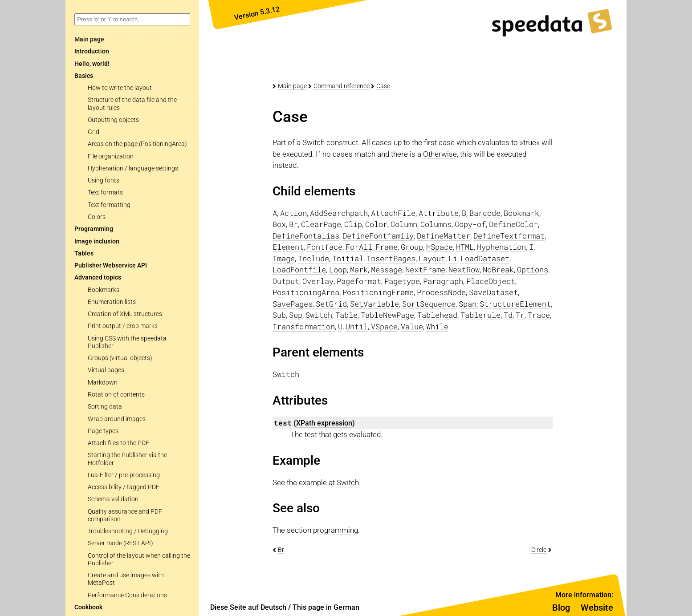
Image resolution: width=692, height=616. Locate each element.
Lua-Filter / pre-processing (124, 475)
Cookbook (88, 607)
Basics (84, 76)
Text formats (105, 192)
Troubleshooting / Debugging (128, 531)
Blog (561, 608)
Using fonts (104, 180)
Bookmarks (104, 290)
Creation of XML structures (125, 314)
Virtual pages (106, 370)
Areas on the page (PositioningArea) (137, 144)
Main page (292, 86)
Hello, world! (92, 64)
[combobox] (132, 19)
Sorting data (105, 407)
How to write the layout (120, 88)
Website (597, 608)
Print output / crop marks (123, 326)
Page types (103, 431)
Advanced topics (98, 278)
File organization (111, 156)
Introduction (92, 51)
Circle (539, 550)
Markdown (103, 383)
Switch (313, 142)
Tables (84, 253)
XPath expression (324, 423)
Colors (97, 217)
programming (336, 530)
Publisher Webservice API (111, 265)
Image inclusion (97, 241)
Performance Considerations (127, 595)
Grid (94, 132)
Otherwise (440, 154)
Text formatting (109, 205)
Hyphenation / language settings (133, 168)
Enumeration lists (112, 302)
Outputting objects (113, 120)
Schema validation (113, 499)
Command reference (342, 86)
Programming (94, 229)
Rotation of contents (116, 395)
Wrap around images (117, 419)
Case (383, 86)
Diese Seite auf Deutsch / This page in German (285, 607)
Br (281, 550)
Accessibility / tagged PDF (124, 487)
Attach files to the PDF (118, 443)
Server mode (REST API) (120, 543)
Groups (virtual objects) (120, 358)
